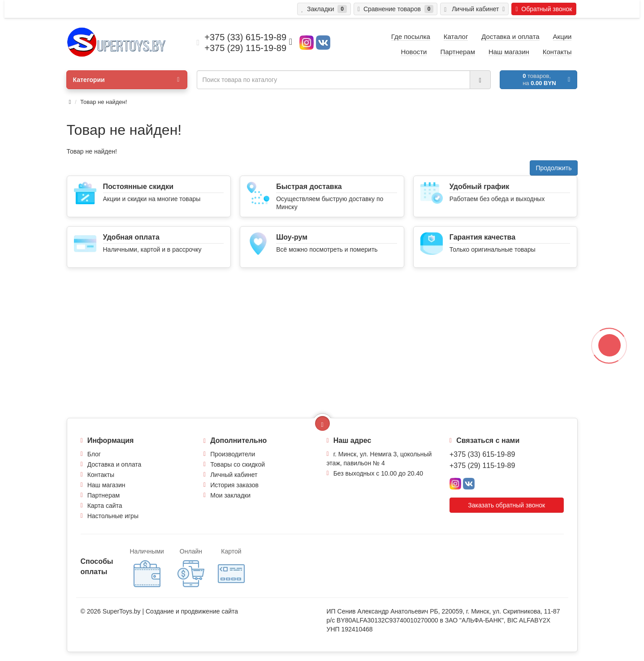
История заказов (234, 485)
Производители (233, 454)
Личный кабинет (234, 475)
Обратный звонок (544, 9)
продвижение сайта (210, 611)
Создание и (163, 611)
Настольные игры (113, 516)
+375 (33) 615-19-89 (482, 454)
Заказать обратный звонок (506, 505)
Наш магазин (106, 485)
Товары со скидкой (238, 464)
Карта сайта (105, 506)
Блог (94, 454)
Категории (126, 80)
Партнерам (104, 495)
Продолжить (553, 168)
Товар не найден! (104, 102)
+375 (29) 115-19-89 (482, 466)
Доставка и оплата (115, 464)
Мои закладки (230, 495)
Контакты (101, 475)
